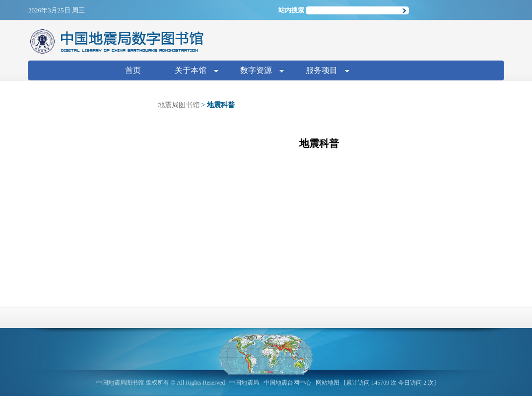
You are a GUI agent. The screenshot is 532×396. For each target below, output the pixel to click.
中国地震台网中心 (287, 383)
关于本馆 (193, 71)
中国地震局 (244, 383)
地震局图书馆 (179, 105)
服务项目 (324, 71)
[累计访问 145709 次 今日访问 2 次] (390, 383)
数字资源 (258, 71)
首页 (133, 70)
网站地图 (328, 383)
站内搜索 (291, 10)
